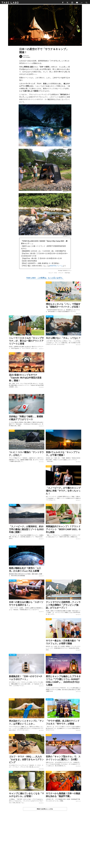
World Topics (68, 274)
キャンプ (51, 274)
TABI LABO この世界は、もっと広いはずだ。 (45, 279)
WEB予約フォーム (56, 267)
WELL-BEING (50, 317)
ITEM (11, 317)
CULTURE (12, 396)
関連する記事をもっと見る (45, 810)
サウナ (56, 274)
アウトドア (61, 274)
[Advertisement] (45, 844)
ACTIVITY (49, 283)
